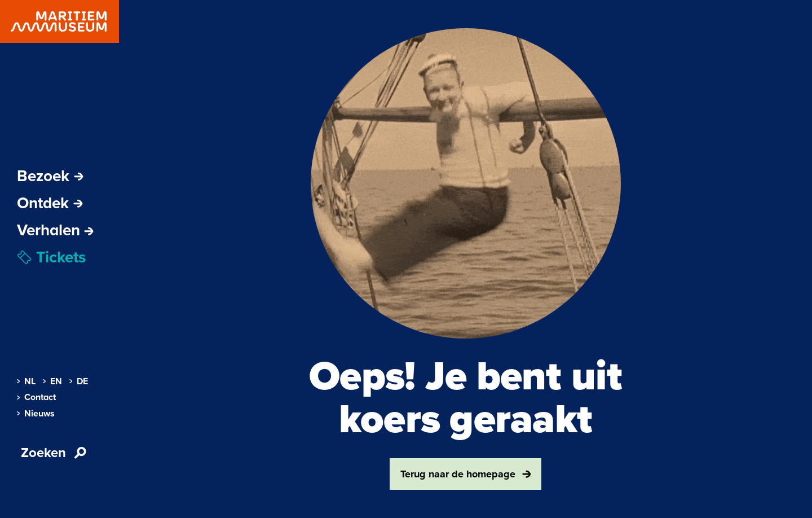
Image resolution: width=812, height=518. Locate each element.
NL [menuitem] (26, 381)
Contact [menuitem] (36, 397)
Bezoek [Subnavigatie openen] (50, 176)
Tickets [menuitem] (51, 257)
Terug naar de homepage (466, 474)
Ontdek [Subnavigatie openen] (50, 203)
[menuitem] (55, 230)
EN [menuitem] (52, 381)
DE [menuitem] (79, 381)
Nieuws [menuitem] (36, 414)
